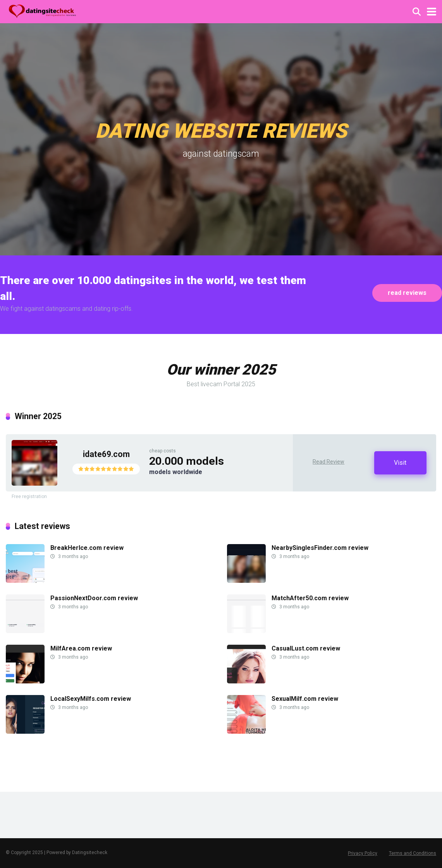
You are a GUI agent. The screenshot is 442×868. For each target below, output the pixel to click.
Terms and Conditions (413, 853)
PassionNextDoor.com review (94, 598)
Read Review (328, 462)
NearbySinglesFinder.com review (320, 548)
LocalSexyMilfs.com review (91, 699)
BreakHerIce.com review (87, 548)
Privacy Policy (363, 853)
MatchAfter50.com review (310, 598)
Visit (400, 463)
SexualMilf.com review (305, 699)
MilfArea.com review (81, 648)
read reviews (407, 293)
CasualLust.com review (306, 648)
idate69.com (106, 454)
